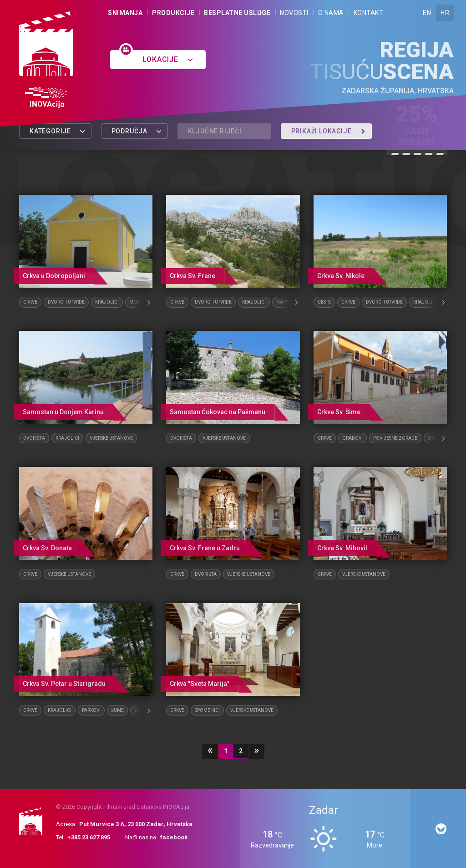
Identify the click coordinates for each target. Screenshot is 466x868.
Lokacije (168, 59)
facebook (174, 837)
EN (427, 13)
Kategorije (58, 131)
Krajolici (107, 302)
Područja (137, 131)
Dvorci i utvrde (66, 302)
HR (445, 13)
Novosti (294, 13)
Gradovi (352, 438)
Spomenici (207, 710)
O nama (331, 13)
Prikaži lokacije (329, 131)
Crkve (30, 302)
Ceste (324, 302)
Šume (117, 710)
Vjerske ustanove (111, 438)
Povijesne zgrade (395, 438)
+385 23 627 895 (89, 837)
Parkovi (91, 710)
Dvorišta (34, 438)
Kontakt (369, 13)
